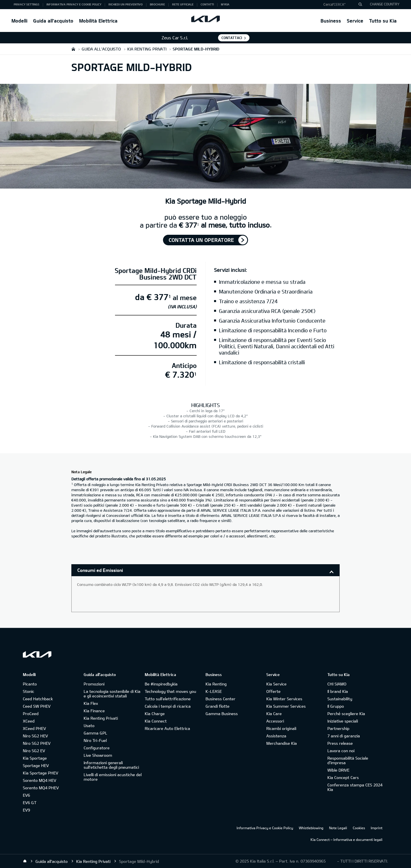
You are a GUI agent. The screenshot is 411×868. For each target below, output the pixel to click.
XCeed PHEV (34, 728)
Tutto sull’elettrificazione (168, 699)
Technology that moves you (170, 691)
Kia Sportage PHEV (41, 773)
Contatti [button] (207, 4)
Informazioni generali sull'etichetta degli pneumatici (111, 765)
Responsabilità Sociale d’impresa (348, 760)
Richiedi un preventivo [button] (126, 4)
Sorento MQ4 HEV (40, 780)
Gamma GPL (95, 733)
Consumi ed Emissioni (100, 570)
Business (331, 21)
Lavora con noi (341, 751)
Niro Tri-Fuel (95, 740)
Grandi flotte (217, 706)
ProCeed (31, 714)
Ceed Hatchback (38, 699)
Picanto (30, 684)
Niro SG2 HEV (35, 736)
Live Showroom (98, 755)
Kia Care (274, 714)
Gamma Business (222, 714)
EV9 (26, 810)
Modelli (19, 21)
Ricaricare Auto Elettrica (167, 728)
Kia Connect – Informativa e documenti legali (346, 839)
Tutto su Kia (383, 21)
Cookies (359, 828)
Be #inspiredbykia (161, 684)
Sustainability (340, 699)
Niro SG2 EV (34, 751)
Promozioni (94, 684)
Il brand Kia (338, 691)
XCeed (29, 721)
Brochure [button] (157, 4)
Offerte (273, 691)
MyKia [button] (225, 4)
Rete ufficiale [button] (183, 4)
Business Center (220, 699)
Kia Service (276, 684)
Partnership (338, 728)
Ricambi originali (281, 728)
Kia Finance (94, 711)
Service (355, 21)
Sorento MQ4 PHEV (41, 788)
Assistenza (276, 736)
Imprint (377, 828)
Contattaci (232, 38)
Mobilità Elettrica (98, 21)
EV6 (26, 795)
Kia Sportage (35, 758)
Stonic (29, 691)
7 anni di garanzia (344, 736)
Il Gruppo (336, 706)
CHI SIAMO (337, 684)
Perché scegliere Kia (346, 714)
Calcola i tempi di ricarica (168, 706)
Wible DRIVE (338, 770)
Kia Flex (91, 703)
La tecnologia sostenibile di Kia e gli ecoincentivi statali (112, 694)
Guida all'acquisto (53, 21)
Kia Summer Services (286, 706)
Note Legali (338, 828)
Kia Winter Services (284, 699)
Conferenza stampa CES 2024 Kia (355, 787)
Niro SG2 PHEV (37, 743)
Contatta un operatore (201, 240)
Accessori (275, 721)
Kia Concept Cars (343, 777)
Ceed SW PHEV (37, 706)
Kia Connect (156, 721)
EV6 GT (30, 803)
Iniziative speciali (343, 721)
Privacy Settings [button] (27, 4)
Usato (89, 726)
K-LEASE (214, 691)
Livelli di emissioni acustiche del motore (113, 777)
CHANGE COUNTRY (385, 4)
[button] (341, 5)
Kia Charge (155, 714)
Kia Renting (216, 684)
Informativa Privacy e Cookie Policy (265, 828)
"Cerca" (339, 4)
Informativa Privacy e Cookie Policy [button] (74, 4)
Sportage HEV (36, 765)
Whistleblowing (311, 828)
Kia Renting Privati (101, 718)
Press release (340, 743)
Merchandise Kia (282, 743)
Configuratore (97, 748)
